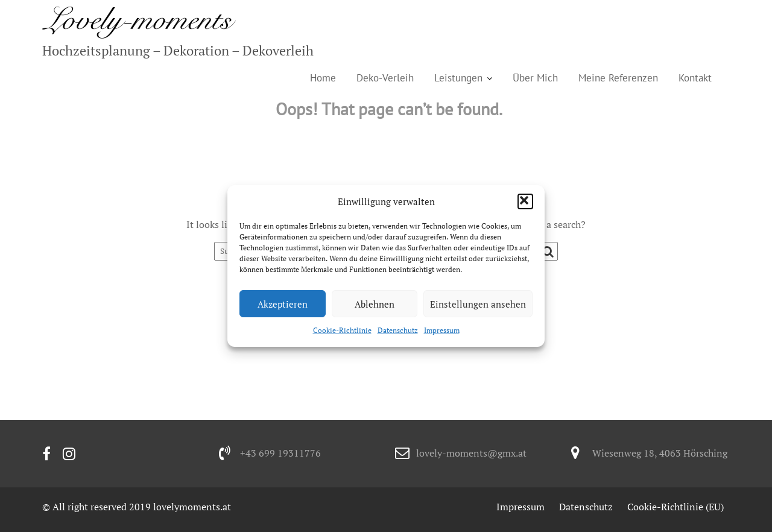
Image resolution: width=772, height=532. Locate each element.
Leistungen (458, 78)
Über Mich (535, 78)
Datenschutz (398, 330)
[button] (525, 201)
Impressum (442, 330)
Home (323, 78)
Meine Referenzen (618, 78)
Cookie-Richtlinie (342, 330)
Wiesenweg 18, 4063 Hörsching (660, 453)
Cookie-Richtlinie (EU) (675, 507)
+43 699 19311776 (280, 453)
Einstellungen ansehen (478, 304)
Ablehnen (375, 304)
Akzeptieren (283, 304)
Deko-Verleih (385, 78)
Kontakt (695, 78)
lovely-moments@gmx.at (471, 453)
